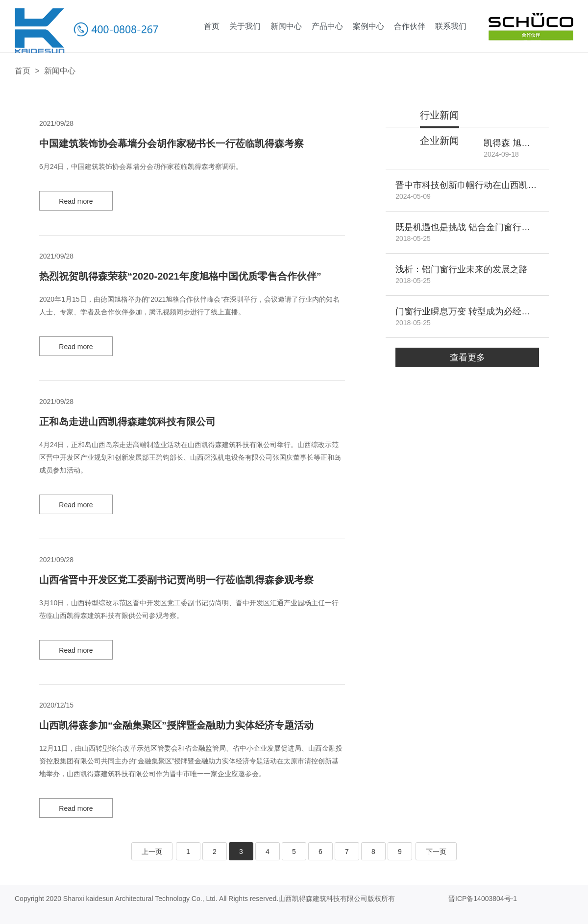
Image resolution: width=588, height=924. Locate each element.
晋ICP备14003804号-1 (483, 899)
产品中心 (327, 26)
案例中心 (368, 26)
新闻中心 (286, 26)
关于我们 (245, 26)
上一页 (152, 852)
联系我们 (451, 26)
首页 (212, 26)
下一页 (436, 852)
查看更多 (467, 357)
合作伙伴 (410, 26)
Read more (76, 201)
